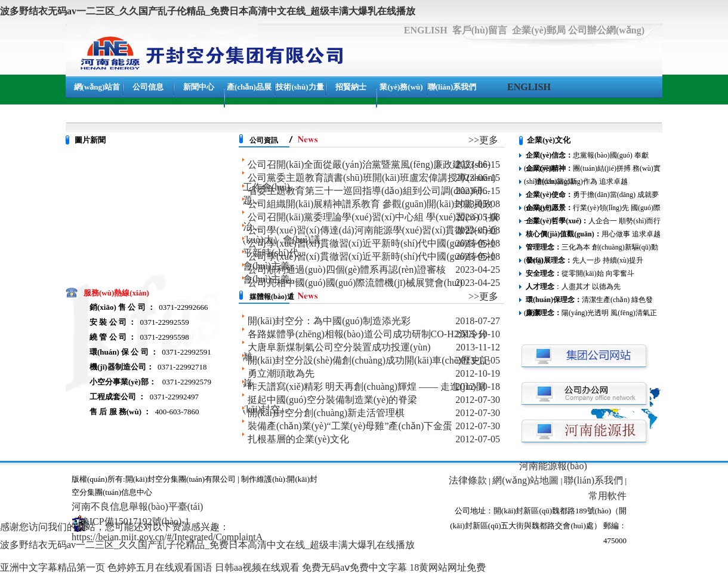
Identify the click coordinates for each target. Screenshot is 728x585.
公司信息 (148, 87)
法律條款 (468, 480)
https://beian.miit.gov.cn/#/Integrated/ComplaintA (167, 537)
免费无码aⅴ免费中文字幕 (354, 567)
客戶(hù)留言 (480, 30)
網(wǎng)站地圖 (525, 480)
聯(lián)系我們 (452, 87)
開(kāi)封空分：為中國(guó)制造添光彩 (329, 321)
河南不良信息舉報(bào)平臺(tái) (137, 507)
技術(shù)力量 (300, 87)
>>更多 (483, 140)
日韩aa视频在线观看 (257, 567)
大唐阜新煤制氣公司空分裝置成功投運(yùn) (339, 347)
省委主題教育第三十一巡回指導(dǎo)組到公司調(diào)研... (369, 191)
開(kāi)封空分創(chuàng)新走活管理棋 (326, 413)
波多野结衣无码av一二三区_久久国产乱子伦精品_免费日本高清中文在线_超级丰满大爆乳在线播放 (208, 11)
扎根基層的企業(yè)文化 (298, 439)
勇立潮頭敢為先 (281, 373)
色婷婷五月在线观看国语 (160, 567)
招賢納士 (351, 87)
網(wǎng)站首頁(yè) (97, 98)
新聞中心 (199, 87)
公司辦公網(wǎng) (606, 30)
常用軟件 (607, 496)
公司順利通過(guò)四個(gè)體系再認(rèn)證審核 (347, 270)
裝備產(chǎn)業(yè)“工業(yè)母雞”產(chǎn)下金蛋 (350, 426)
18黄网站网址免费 (448, 567)
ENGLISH (426, 30)
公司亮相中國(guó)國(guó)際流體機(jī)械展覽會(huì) (355, 283)
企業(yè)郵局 (539, 30)
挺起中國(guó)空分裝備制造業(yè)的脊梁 (332, 400)
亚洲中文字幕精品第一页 (53, 567)
